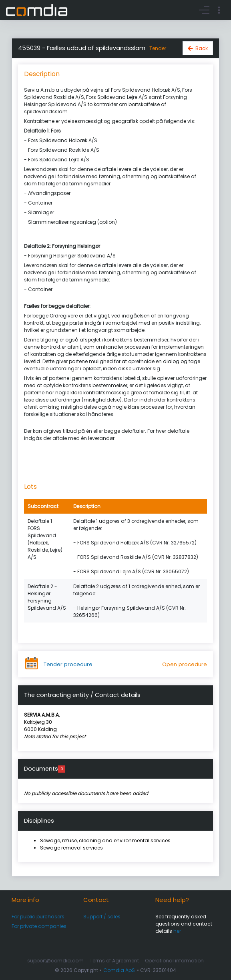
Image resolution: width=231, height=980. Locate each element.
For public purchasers (38, 917)
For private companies (39, 926)
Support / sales (102, 917)
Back (202, 48)
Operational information (174, 961)
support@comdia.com (55, 961)
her (177, 931)
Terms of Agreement (114, 961)
